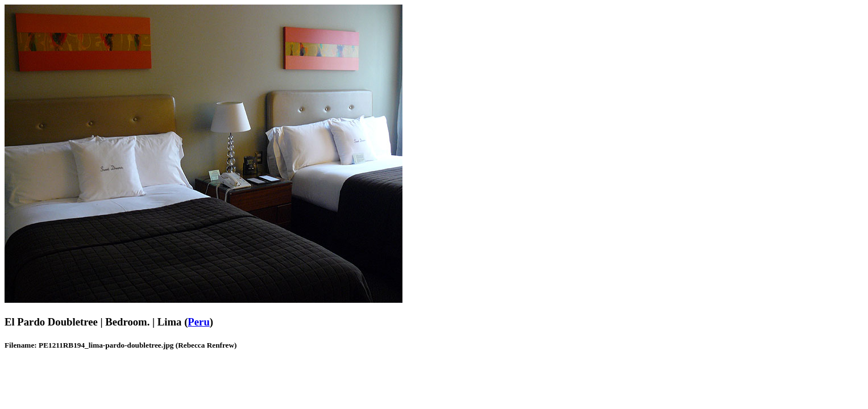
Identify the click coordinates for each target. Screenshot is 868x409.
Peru (198, 322)
